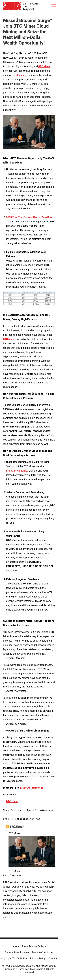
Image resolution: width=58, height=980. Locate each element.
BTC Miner (12, 801)
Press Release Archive (34, 946)
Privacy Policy (38, 959)
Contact (53, 959)
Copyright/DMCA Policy (14, 959)
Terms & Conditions (42, 952)
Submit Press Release (17, 952)
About (16, 946)
